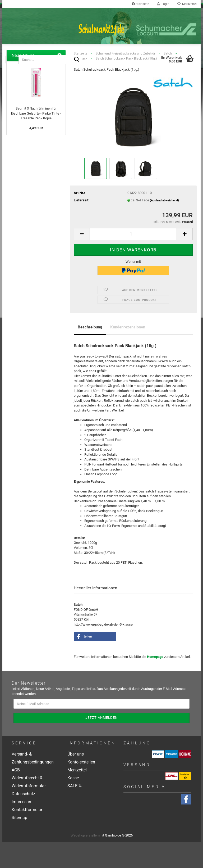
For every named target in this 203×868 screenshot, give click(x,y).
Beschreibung (90, 353)
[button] (82, 260)
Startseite (140, 4)
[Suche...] (12, 60)
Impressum (22, 827)
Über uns (76, 780)
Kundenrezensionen (128, 353)
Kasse (73, 804)
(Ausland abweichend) (164, 226)
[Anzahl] (133, 260)
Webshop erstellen (85, 861)
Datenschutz (23, 819)
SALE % (75, 812)
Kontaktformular (27, 835)
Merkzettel (187, 4)
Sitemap (19, 843)
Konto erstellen (81, 788)
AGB (16, 796)
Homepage (155, 682)
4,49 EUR (36, 154)
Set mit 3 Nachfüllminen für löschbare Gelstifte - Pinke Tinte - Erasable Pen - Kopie (36, 139)
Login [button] (163, 4)
